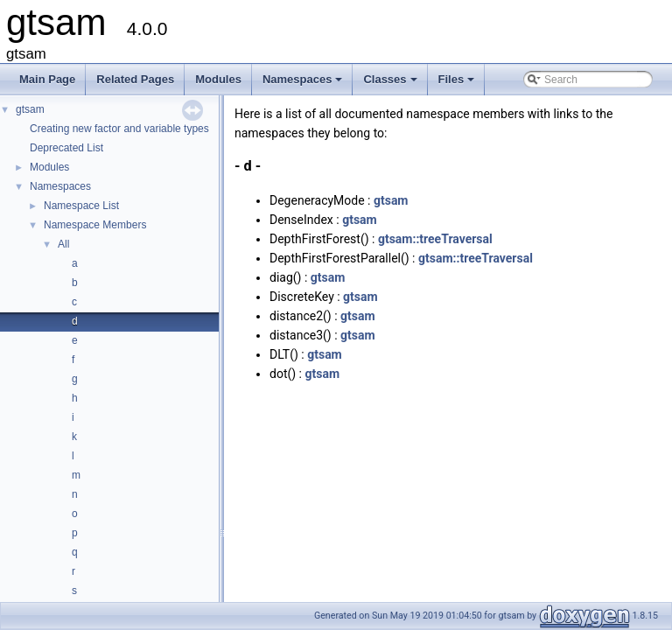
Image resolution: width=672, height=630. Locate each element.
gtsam (30, 109)
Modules (218, 79)
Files (458, 84)
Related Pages (135, 79)
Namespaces (304, 84)
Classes (391, 84)
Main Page (47, 79)
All (63, 244)
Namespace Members (95, 225)
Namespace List (81, 206)
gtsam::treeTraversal (435, 239)
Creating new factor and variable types (119, 129)
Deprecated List (66, 148)
